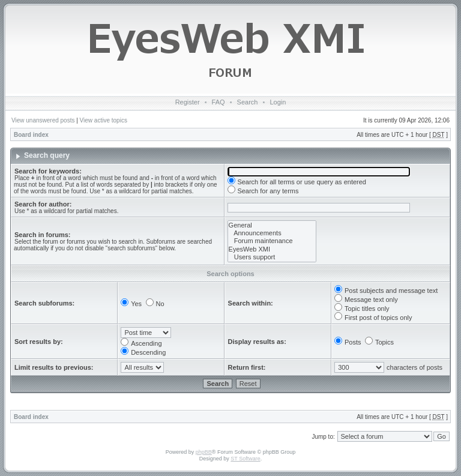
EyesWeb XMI (272, 249)
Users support (272, 257)
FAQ (218, 102)
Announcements (272, 233)
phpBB (204, 452)
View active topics (104, 120)
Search (248, 102)
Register (188, 102)
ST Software (245, 459)
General (272, 225)
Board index (31, 135)
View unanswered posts (43, 120)
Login (278, 102)
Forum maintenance (272, 241)
